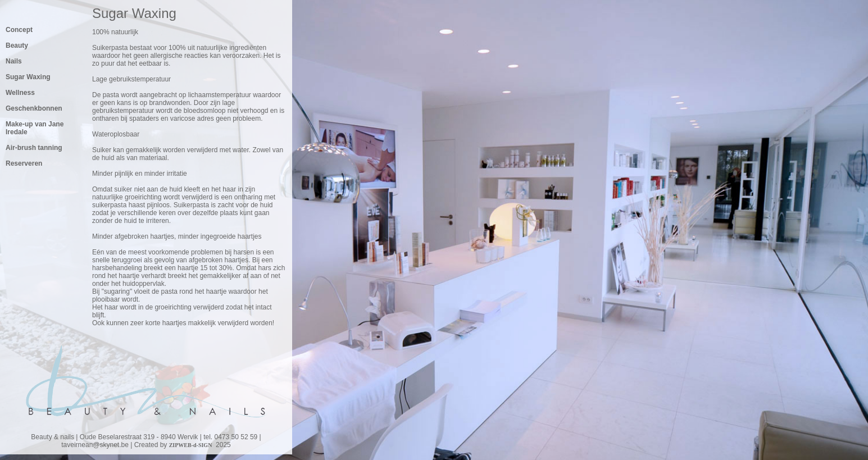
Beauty (17, 45)
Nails (14, 61)
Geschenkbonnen (34, 108)
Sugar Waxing (28, 77)
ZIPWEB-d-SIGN (191, 445)
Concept (19, 30)
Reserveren (24, 163)
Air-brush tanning (34, 148)
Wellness (20, 93)
